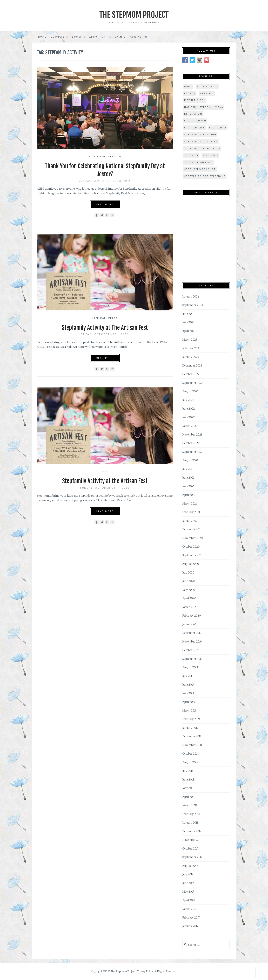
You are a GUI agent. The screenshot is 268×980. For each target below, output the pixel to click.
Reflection (193, 114)
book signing (207, 86)
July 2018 (188, 771)
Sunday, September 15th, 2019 (105, 181)
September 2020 (193, 555)
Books (77, 37)
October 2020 (191, 547)
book (188, 86)
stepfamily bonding (200, 134)
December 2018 (192, 736)
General (99, 156)
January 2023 (191, 357)
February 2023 (191, 348)
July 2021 (188, 469)
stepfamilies (195, 127)
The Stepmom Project (134, 15)
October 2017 (190, 848)
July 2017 (188, 874)
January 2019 (190, 728)
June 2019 (188, 685)
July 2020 (188, 572)
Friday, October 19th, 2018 (105, 334)
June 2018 (188, 779)
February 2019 (191, 719)
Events (120, 37)
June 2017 (188, 883)
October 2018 (191, 754)
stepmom (191, 155)
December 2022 (192, 365)
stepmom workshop (200, 169)
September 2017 (192, 857)
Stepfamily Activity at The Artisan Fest (105, 327)
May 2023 (188, 322)
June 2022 (189, 409)
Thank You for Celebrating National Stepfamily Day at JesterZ (105, 170)
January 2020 (191, 624)
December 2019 (192, 633)
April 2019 (189, 702)
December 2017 (192, 831)
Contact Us (139, 37)
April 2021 (189, 495)
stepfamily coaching (201, 141)
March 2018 (190, 805)
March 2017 (189, 909)
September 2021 (192, 452)
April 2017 (189, 900)
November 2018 (192, 745)
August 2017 (190, 866)
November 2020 (193, 538)
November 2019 (192, 641)
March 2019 (189, 710)
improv (190, 93)
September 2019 (192, 659)
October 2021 (191, 443)
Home (42, 37)
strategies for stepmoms (205, 176)
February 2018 (191, 814)
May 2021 (188, 486)
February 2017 (191, 917)
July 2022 (188, 400)
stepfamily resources (202, 148)
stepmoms (210, 155)
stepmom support (198, 162)
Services (58, 37)
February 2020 (192, 616)
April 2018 (189, 797)
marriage (207, 93)
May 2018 (188, 788)
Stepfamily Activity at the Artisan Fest (105, 481)
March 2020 (190, 607)
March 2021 (190, 503)
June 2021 (188, 478)
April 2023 (189, 331)
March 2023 (190, 340)
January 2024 (191, 296)
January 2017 (190, 926)
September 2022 (193, 383)
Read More (105, 204)
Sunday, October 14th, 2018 (105, 488)
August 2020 (191, 564)
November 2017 (192, 840)
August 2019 (190, 667)
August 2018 (190, 762)
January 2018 (190, 823)
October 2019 (190, 650)
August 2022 (191, 391)
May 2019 (188, 693)
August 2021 (190, 460)
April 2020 (189, 598)
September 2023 (193, 305)
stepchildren (195, 121)
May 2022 (189, 417)
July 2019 (188, 676)
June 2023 (188, 314)
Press (113, 156)
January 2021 (190, 521)
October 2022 (191, 374)
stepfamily (218, 127)
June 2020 (189, 581)
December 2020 (192, 529)
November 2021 (192, 434)
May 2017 (188, 892)
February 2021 (191, 512)
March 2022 (190, 426)
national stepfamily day (204, 107)
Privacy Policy (145, 971)
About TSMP (98, 37)
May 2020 (189, 590)
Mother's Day (195, 100)
